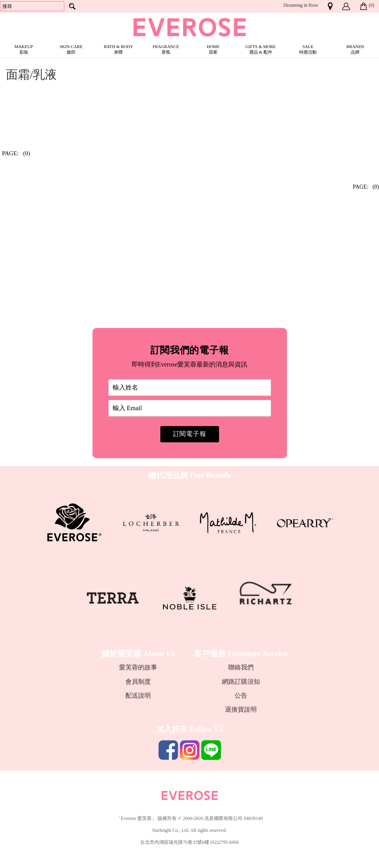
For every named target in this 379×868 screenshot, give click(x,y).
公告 (241, 695)
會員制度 (138, 682)
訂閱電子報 (190, 434)
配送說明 (138, 695)
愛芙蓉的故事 (138, 667)
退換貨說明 (241, 709)
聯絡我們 (241, 667)
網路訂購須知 (241, 682)
